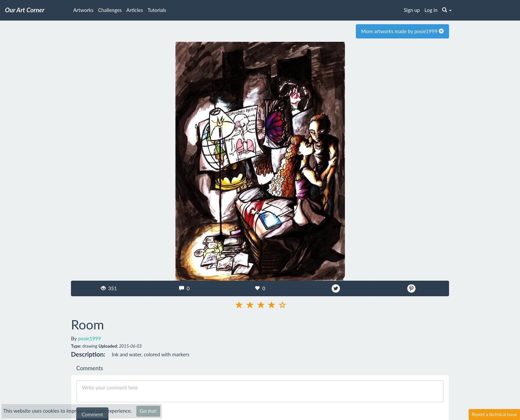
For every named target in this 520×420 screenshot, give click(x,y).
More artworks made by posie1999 (402, 31)
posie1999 (90, 338)
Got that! (148, 411)
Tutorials (157, 10)
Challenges (110, 10)
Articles (135, 10)
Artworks (83, 10)
